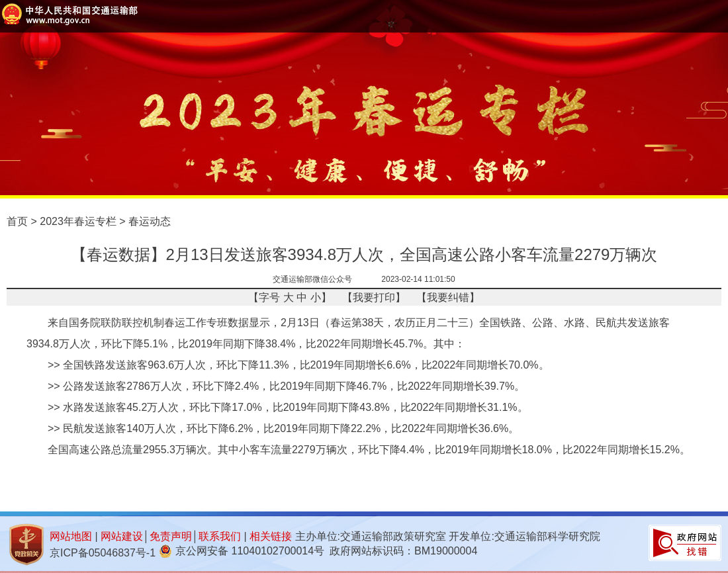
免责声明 (171, 536)
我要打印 (374, 297)
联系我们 (220, 536)
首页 (17, 221)
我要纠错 (448, 297)
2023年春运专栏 (78, 221)
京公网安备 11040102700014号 (250, 551)
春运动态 (150, 221)
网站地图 (71, 536)
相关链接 (271, 536)
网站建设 (122, 536)
